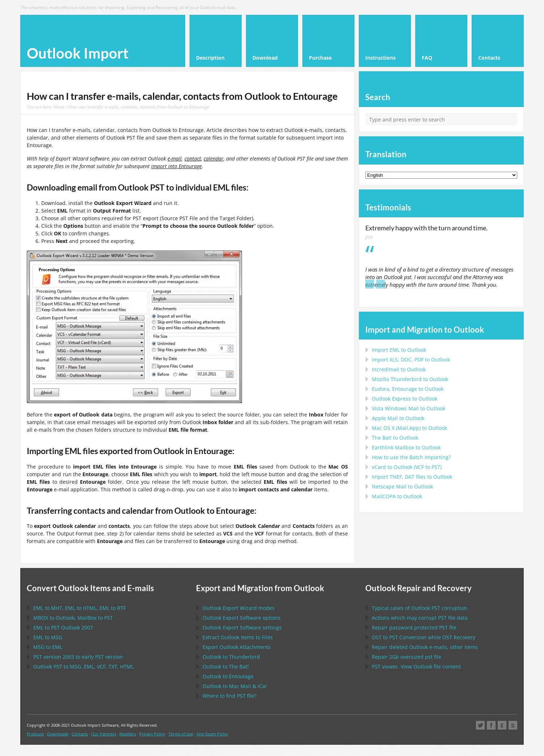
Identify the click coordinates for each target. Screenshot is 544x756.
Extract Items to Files (238, 637)
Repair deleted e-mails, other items (425, 647)
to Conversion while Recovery (424, 637)
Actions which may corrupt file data (420, 618)
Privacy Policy (152, 734)
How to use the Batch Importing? (411, 457)
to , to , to (80, 608)
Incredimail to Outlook (399, 369)
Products (35, 734)
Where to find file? (230, 696)
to (410, 379)
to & (235, 686)
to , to (73, 618)
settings (242, 627)
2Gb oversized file (407, 657)
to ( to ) (407, 467)
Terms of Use (181, 734)
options (242, 618)
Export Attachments (237, 647)
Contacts (80, 734)
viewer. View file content (416, 667)
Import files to (412, 477)
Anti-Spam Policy (212, 734)
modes (239, 608)
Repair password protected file (414, 627)
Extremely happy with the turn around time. (426, 228)
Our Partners (104, 734)
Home (59, 107)
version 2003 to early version (78, 657)
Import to (399, 350)
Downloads (58, 734)
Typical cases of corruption (420, 608)
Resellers (128, 734)
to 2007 (63, 627)
